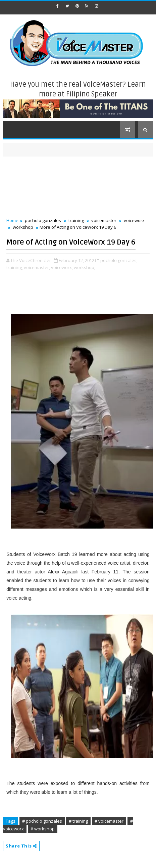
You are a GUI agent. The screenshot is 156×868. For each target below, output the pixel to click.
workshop (23, 227)
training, (15, 267)
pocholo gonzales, (119, 260)
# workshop (43, 829)
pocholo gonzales (43, 220)
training (76, 220)
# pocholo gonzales (42, 821)
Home (12, 220)
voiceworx (134, 220)
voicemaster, (37, 267)
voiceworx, (62, 267)
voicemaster (104, 220)
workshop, (85, 267)
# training (78, 821)
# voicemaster (109, 821)
